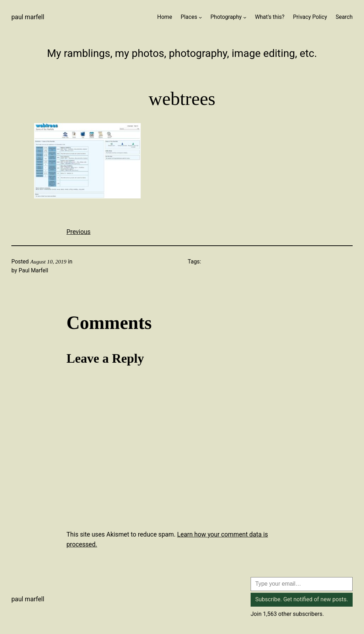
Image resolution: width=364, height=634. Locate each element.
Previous (79, 232)
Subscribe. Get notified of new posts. (302, 599)
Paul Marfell (28, 17)
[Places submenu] (200, 17)
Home (165, 17)
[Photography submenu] (245, 17)
